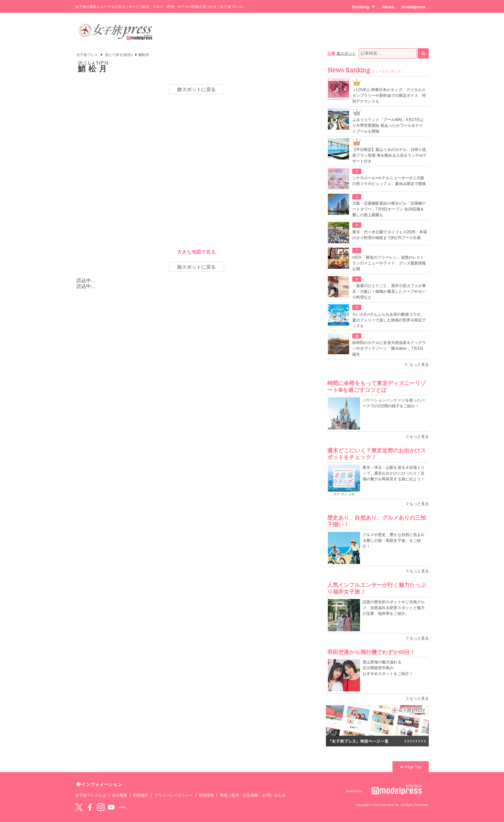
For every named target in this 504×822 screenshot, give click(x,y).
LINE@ (122, 807)
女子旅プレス (87, 55)
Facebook (90, 807)
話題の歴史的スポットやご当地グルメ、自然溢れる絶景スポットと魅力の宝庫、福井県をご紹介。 (394, 608)
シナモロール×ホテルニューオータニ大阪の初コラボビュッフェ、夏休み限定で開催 (389, 181)
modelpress (413, 7)
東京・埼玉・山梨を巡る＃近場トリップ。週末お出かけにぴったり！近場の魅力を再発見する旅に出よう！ (394, 473)
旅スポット (346, 53)
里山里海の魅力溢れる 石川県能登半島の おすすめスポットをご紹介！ (388, 668)
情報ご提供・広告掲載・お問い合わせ (253, 795)
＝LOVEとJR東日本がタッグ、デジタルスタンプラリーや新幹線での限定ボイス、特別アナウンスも (389, 96)
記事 (331, 53)
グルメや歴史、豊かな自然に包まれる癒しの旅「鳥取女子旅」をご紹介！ (394, 540)
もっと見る (419, 365)
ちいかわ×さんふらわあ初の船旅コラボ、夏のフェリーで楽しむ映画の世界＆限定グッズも (389, 320)
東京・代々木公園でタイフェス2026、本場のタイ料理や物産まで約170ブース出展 (390, 235)
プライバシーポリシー (174, 795)
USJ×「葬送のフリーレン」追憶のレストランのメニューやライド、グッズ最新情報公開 (389, 263)
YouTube (111, 807)
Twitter (79, 807)
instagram (101, 807)
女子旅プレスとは (91, 795)
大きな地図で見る (196, 252)
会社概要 (120, 795)
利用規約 (141, 795)
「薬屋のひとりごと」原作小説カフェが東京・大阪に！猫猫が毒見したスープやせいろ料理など (389, 291)
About (388, 7)
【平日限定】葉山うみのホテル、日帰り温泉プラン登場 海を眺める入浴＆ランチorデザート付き (389, 155)
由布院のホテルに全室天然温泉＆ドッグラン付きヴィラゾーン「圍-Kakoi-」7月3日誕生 (389, 348)
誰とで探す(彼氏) (119, 55)
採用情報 (206, 795)
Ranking (363, 7)
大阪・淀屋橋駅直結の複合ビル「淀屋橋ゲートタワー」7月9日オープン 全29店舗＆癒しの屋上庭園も (389, 209)
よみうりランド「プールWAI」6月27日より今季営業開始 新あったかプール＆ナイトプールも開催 (388, 125)
